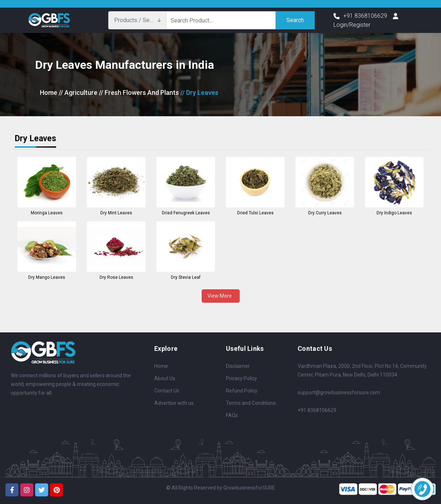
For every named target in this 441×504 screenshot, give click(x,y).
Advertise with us (174, 403)
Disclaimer (238, 366)
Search (295, 20)
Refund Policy (242, 391)
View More (221, 296)
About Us (165, 378)
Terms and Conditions (251, 403)
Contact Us (167, 391)
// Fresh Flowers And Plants (139, 93)
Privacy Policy (241, 378)
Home (49, 93)
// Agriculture (78, 93)
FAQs (232, 415)
